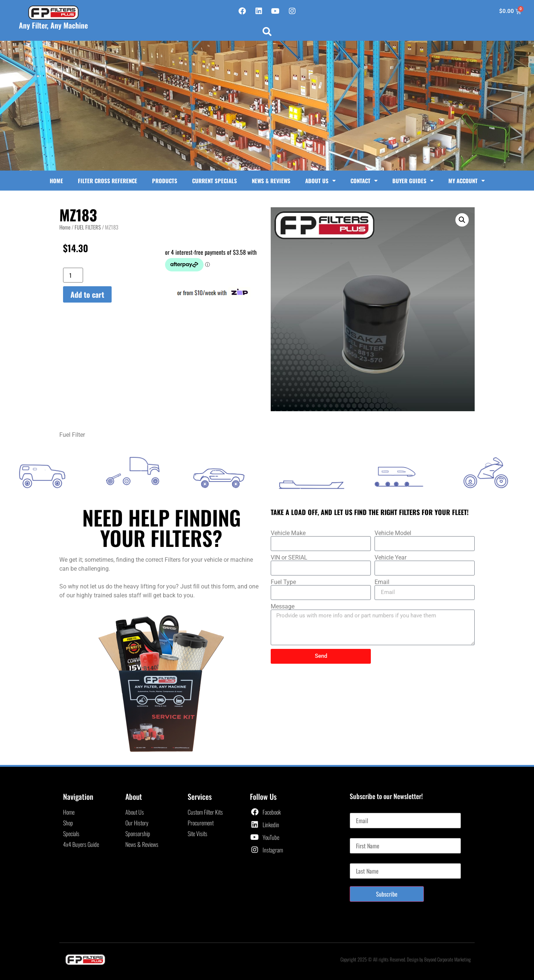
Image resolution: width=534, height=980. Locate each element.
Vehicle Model (393, 533)
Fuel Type (283, 582)
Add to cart (87, 294)
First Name (361, 835)
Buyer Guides (413, 181)
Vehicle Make (288, 533)
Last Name (361, 860)
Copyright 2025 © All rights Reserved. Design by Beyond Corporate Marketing (406, 959)
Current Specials (215, 181)
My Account (467, 181)
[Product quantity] (73, 275)
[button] (267, 32)
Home (56, 181)
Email (382, 582)
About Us (320, 181)
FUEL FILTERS (88, 227)
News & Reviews (271, 181)
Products (165, 181)
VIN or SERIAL (289, 558)
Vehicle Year (390, 558)
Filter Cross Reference (108, 181)
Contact (364, 181)
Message (283, 607)
